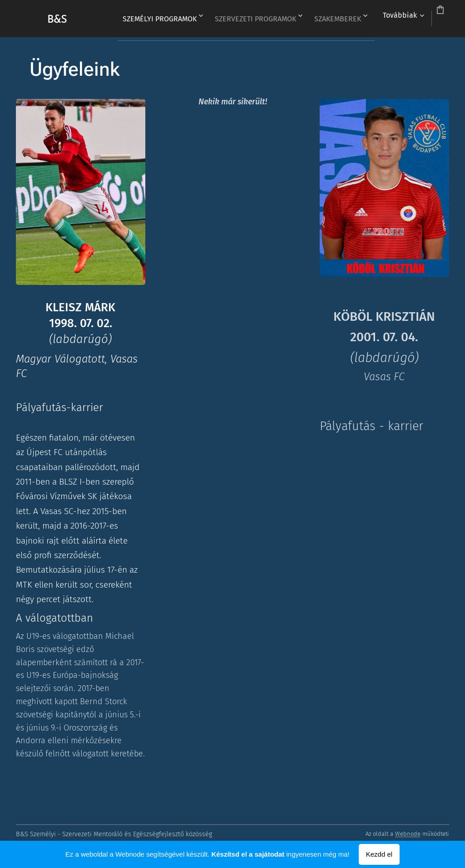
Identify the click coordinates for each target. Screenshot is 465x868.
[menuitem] (196, 19)
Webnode (408, 834)
